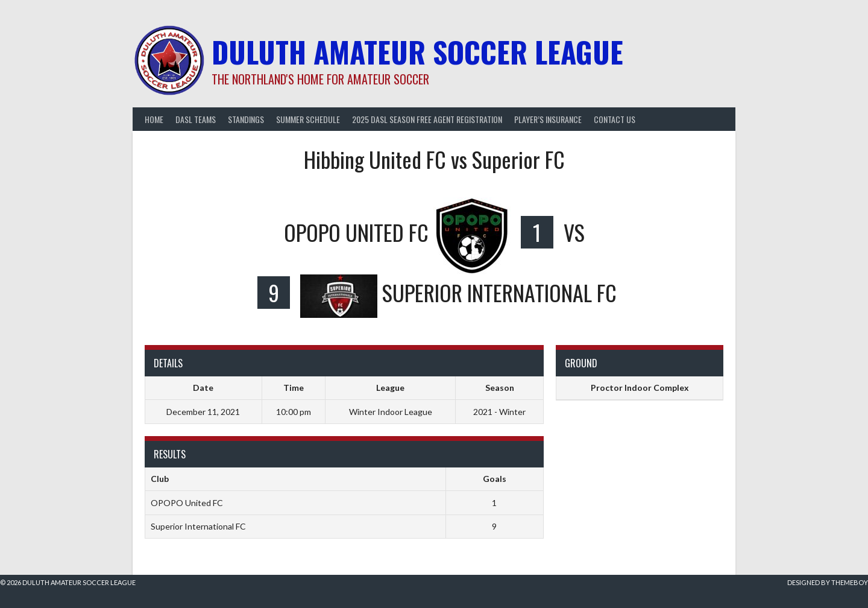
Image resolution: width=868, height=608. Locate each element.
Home (154, 119)
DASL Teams (196, 119)
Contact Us (615, 119)
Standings (246, 119)
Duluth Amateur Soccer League (417, 52)
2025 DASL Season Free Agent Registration (427, 119)
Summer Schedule (308, 119)
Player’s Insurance (548, 119)
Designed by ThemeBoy (828, 582)
